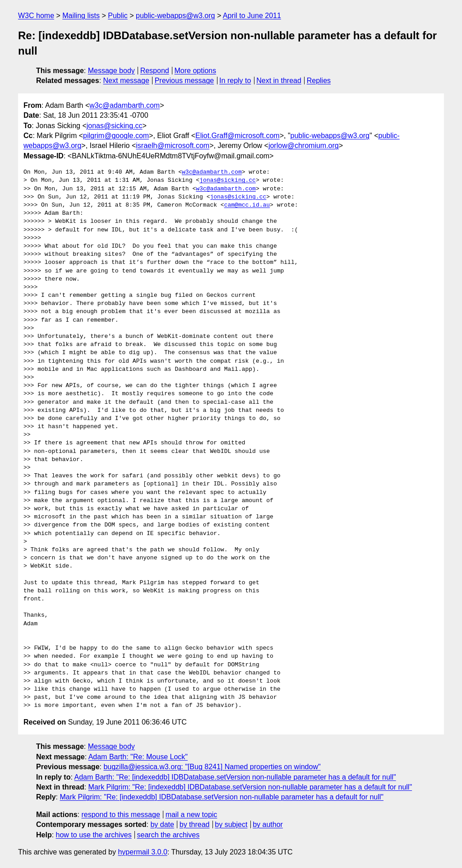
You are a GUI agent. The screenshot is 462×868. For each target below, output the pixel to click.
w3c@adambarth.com (125, 105)
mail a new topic (192, 815)
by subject (231, 824)
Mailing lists (81, 16)
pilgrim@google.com (116, 136)
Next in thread (279, 81)
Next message (126, 81)
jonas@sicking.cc (115, 126)
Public (118, 16)
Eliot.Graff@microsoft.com (238, 136)
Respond (155, 71)
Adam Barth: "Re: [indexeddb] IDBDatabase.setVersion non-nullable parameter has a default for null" (235, 777)
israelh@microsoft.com (173, 145)
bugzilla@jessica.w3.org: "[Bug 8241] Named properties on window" (212, 767)
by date (162, 824)
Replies (319, 81)
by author (268, 824)
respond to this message (120, 815)
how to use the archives (94, 835)
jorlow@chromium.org (304, 145)
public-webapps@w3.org (175, 16)
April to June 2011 (252, 16)
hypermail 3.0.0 (142, 852)
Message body (111, 71)
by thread (195, 824)
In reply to (235, 81)
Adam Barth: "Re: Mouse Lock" (138, 757)
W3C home (36, 16)
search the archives (169, 835)
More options (196, 71)
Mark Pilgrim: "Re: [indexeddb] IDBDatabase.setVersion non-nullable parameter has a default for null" (250, 787)
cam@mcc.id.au (247, 205)
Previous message (185, 81)
